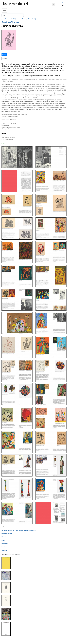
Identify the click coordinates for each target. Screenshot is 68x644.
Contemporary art (7, 534)
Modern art (5, 544)
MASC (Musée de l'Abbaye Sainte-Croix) (23, 19)
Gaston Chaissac (11, 22)
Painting (4, 547)
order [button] (4, 54)
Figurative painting (7, 537)
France (3, 540)
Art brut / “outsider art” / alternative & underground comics (19, 530)
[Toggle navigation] (4, 11)
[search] (43, 4)
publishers (5, 19)
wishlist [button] (5, 58)
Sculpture (4, 550)
